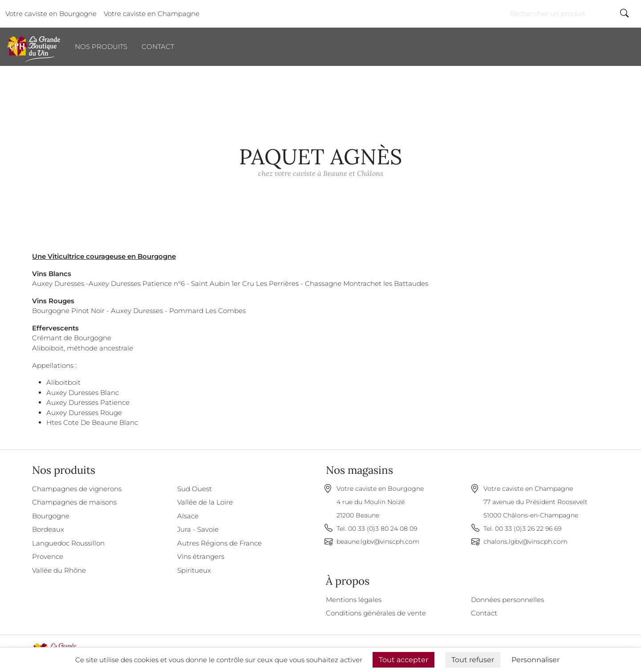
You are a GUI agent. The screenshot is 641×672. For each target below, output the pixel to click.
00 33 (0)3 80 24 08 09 (383, 529)
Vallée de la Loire (205, 502)
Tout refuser (473, 660)
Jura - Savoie (198, 529)
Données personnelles (507, 600)
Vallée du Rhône (59, 570)
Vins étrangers (201, 556)
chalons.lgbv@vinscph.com (525, 542)
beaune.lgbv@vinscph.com (378, 542)
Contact (158, 47)
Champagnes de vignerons (77, 489)
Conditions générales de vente (376, 613)
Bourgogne (51, 516)
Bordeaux (48, 529)
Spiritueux (194, 570)
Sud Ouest (195, 489)
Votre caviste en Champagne (152, 14)
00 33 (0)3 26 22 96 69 (528, 529)
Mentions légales (354, 600)
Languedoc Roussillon (68, 543)
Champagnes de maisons (74, 502)
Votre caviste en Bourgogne (51, 14)
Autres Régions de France (219, 543)
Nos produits (101, 47)
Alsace (188, 516)
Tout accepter (404, 660)
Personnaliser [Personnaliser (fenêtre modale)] (536, 660)
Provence (48, 556)
